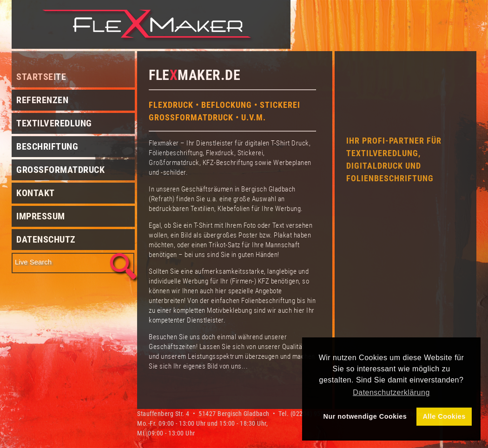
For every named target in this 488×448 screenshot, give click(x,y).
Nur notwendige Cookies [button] (365, 416)
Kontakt (36, 193)
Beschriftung (47, 146)
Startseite (41, 77)
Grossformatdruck (60, 170)
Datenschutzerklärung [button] (391, 392)
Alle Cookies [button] (444, 416)
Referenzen (42, 100)
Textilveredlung (54, 123)
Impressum (41, 216)
